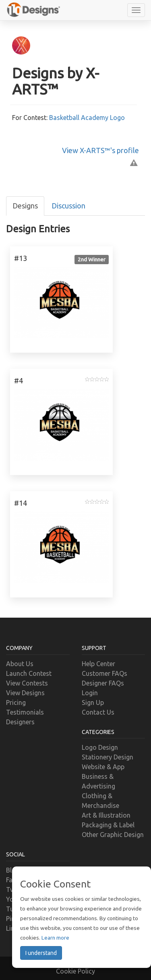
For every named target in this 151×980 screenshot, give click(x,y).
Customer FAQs (104, 673)
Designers (20, 722)
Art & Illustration (106, 815)
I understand (41, 953)
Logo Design (100, 747)
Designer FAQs (103, 683)
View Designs (25, 693)
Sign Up (93, 702)
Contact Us (98, 712)
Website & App (103, 767)
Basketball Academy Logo (87, 118)
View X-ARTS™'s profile (100, 150)
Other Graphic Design (113, 835)
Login (90, 693)
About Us (20, 664)
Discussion (68, 206)
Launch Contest (29, 673)
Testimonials (25, 712)
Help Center (98, 664)
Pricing (16, 702)
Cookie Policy (75, 971)
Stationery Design (108, 757)
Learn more (55, 938)
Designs (25, 206)
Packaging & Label (108, 825)
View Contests (27, 683)
